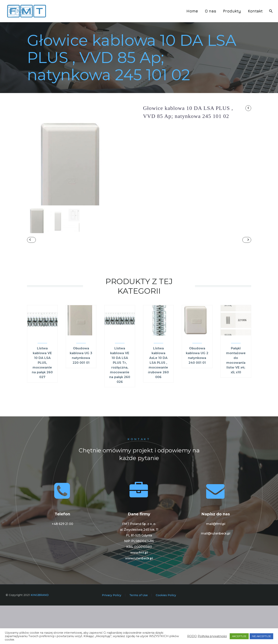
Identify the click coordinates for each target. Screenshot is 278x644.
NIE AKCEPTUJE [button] (261, 636)
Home (192, 11)
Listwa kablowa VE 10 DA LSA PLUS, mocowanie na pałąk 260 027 (42, 401)
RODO (192, 636)
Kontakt (255, 11)
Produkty (232, 11)
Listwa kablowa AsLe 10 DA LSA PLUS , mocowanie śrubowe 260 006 (158, 401)
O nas (210, 11)
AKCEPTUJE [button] (239, 636)
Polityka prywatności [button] (212, 636)
